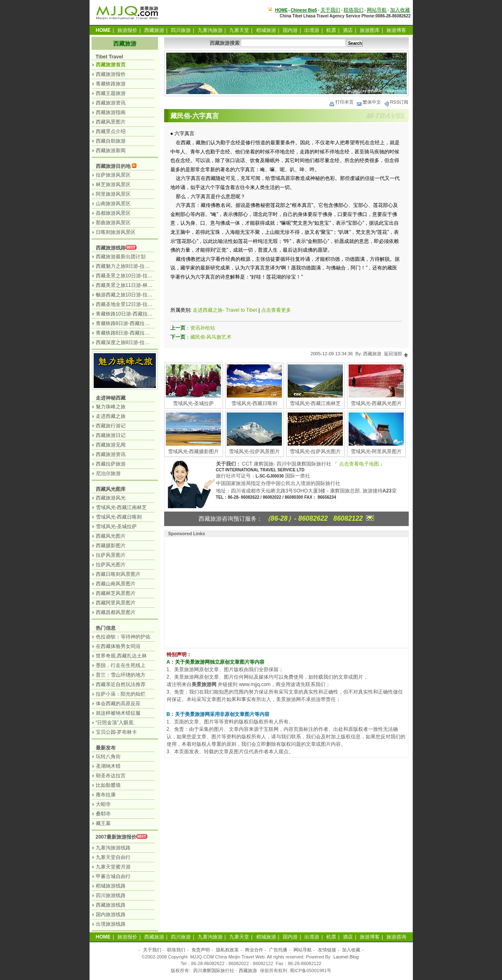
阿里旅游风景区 (113, 194)
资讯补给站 (203, 328)
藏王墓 (103, 823)
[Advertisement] (221, 591)
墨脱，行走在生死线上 (121, 665)
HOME (281, 10)
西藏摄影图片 (111, 546)
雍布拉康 (106, 795)
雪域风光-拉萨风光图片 (315, 451)
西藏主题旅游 (111, 93)
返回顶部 (396, 354)
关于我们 (330, 10)
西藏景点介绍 (111, 131)
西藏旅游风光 (111, 498)
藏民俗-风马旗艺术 (211, 337)
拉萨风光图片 (111, 565)
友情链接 (327, 950)
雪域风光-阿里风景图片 (376, 451)
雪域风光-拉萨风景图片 (255, 451)
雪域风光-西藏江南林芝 (315, 403)
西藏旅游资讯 (111, 103)
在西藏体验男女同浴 (118, 646)
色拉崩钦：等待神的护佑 (123, 637)
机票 (331, 30)
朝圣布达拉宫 (111, 776)
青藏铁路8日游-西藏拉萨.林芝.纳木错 (137, 323)
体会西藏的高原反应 (118, 703)
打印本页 (341, 102)
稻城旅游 (266, 30)
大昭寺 (103, 804)
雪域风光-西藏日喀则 (255, 403)
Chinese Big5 (304, 10)
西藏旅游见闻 (111, 445)
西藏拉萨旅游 (111, 464)
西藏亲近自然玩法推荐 (121, 684)
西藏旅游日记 (111, 435)
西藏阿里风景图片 (116, 603)
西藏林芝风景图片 (116, 593)
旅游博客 (396, 30)
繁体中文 (369, 102)
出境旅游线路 (111, 924)
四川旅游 (181, 30)
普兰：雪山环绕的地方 (121, 675)
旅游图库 (370, 30)
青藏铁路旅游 (111, 84)
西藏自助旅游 (111, 141)
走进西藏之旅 (111, 416)
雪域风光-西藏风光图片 (376, 403)
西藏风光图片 (111, 536)
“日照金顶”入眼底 (115, 723)
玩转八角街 (108, 757)
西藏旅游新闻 (111, 150)
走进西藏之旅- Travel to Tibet (225, 310)
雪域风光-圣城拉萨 (194, 403)
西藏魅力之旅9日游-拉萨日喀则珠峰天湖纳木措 (148, 266)
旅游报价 (127, 30)
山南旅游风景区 (113, 204)
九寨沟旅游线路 (113, 848)
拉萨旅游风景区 (113, 175)
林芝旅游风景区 (113, 184)
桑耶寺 (103, 814)
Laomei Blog (346, 957)
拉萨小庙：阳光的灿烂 (121, 694)
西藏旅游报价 (111, 74)
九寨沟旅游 (210, 30)
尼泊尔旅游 (108, 473)
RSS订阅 (396, 102)
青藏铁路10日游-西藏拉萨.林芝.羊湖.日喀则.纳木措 (152, 314)
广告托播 (278, 950)
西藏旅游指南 (111, 112)
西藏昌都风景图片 (116, 612)
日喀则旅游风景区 (116, 232)
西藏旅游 (154, 30)
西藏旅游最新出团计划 (121, 257)
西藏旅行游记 (111, 426)
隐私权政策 (227, 950)
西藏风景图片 (111, 122)
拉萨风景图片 (111, 555)
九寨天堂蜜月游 (113, 867)
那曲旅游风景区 (113, 223)
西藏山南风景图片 (116, 584)
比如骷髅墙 (108, 785)
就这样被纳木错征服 (118, 713)
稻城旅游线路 (111, 886)
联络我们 (354, 10)
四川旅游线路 (111, 895)
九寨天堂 (239, 30)
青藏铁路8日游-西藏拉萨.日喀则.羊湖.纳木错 (145, 333)
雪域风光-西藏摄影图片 (194, 451)
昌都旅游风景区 (113, 213)
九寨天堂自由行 (113, 857)
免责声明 (201, 950)
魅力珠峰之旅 (111, 407)
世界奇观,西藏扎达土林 (121, 656)
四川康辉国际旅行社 (214, 970)
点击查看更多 (276, 310)
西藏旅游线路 (111, 248)
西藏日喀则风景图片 (118, 574)
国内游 (290, 30)
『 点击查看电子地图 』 (359, 464)
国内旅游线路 (111, 915)
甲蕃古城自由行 (113, 876)
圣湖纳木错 (108, 766)
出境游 (312, 30)
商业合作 (254, 950)
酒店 (348, 30)
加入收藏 (400, 10)
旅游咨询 (396, 937)
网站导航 (377, 10)
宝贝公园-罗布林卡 (116, 732)
